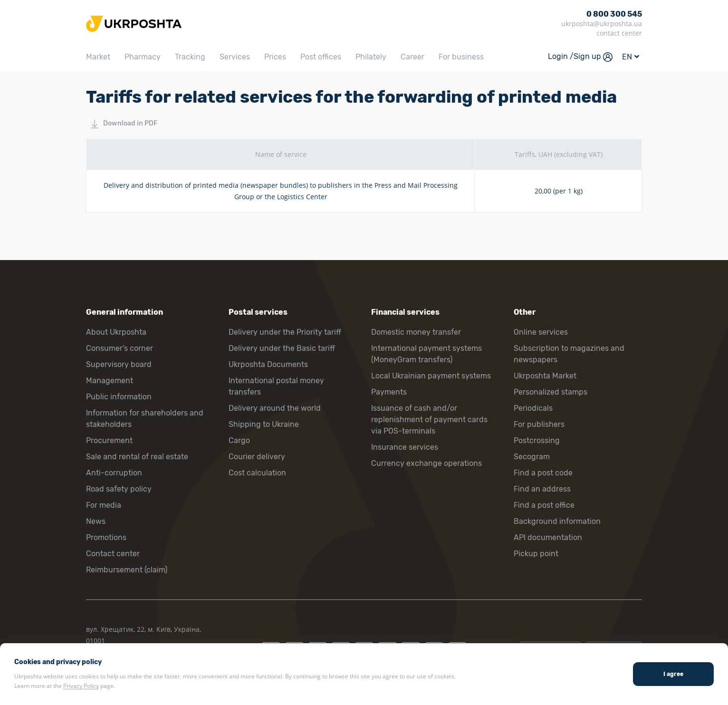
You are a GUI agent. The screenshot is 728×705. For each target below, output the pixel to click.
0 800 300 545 (614, 14)
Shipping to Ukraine (264, 424)
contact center (619, 33)
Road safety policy (119, 489)
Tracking (190, 57)
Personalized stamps (551, 392)
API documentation (548, 537)
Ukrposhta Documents (268, 364)
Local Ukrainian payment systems (431, 376)
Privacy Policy (81, 686)
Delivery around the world (275, 408)
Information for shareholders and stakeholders (145, 419)
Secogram (532, 457)
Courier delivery (257, 457)
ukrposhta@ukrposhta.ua (602, 24)
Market (98, 57)
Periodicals (533, 408)
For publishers (539, 424)
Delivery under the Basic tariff (282, 348)
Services (235, 57)
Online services (541, 332)
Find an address (542, 489)
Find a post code (543, 473)
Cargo (239, 440)
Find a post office (544, 505)
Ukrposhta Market (545, 376)
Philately (371, 57)
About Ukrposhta (116, 332)
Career (412, 57)
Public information (119, 397)
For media (104, 505)
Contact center (113, 554)
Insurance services (405, 447)
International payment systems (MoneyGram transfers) (426, 354)
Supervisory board (119, 364)
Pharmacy (143, 57)
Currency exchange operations (426, 463)
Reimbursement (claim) (127, 570)
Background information (557, 521)
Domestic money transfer (416, 332)
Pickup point (536, 554)
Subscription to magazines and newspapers (569, 354)
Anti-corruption (114, 473)
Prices (275, 57)
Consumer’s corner (120, 348)
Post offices (321, 57)
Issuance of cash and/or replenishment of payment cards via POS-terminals (429, 420)
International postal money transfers (276, 386)
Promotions (106, 537)
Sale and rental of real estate (137, 457)
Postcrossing (537, 440)
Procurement (109, 440)
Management (110, 381)
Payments (389, 392)
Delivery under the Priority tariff (285, 332)
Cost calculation (257, 473)
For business (461, 57)
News (96, 521)
